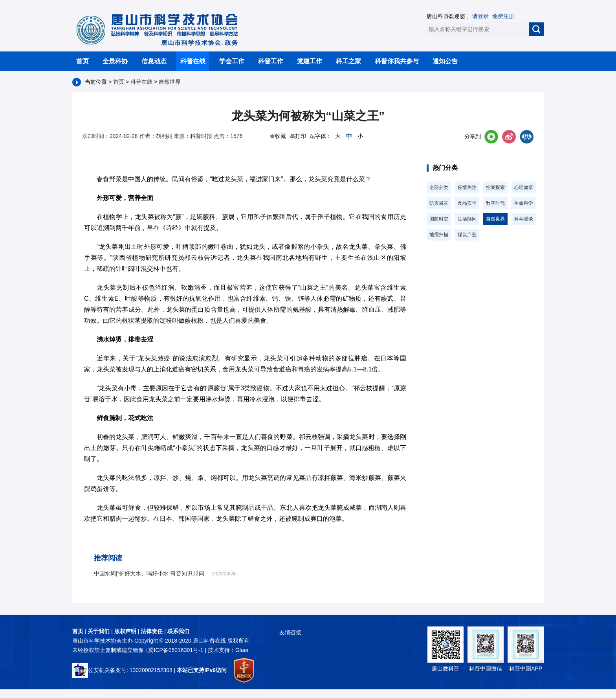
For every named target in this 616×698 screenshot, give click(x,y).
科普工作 (271, 61)
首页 (82, 61)
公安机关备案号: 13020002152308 (122, 670)
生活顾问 (467, 219)
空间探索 (495, 187)
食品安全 (467, 203)
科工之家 (348, 61)
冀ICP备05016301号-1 (176, 650)
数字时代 (495, 203)
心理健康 (524, 187)
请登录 (480, 16)
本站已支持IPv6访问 (202, 670)
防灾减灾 (439, 203)
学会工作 (232, 61)
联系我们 (178, 631)
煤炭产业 (467, 235)
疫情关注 (467, 187)
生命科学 (524, 203)
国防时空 (439, 219)
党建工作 (310, 61)
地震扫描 (439, 235)
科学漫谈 (524, 219)
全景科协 (115, 61)
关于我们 (99, 631)
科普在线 (193, 61)
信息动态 (154, 61)
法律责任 (152, 631)
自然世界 (170, 82)
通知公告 (445, 61)
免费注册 (503, 16)
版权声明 (125, 631)
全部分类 (439, 187)
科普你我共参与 (397, 61)
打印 (301, 136)
